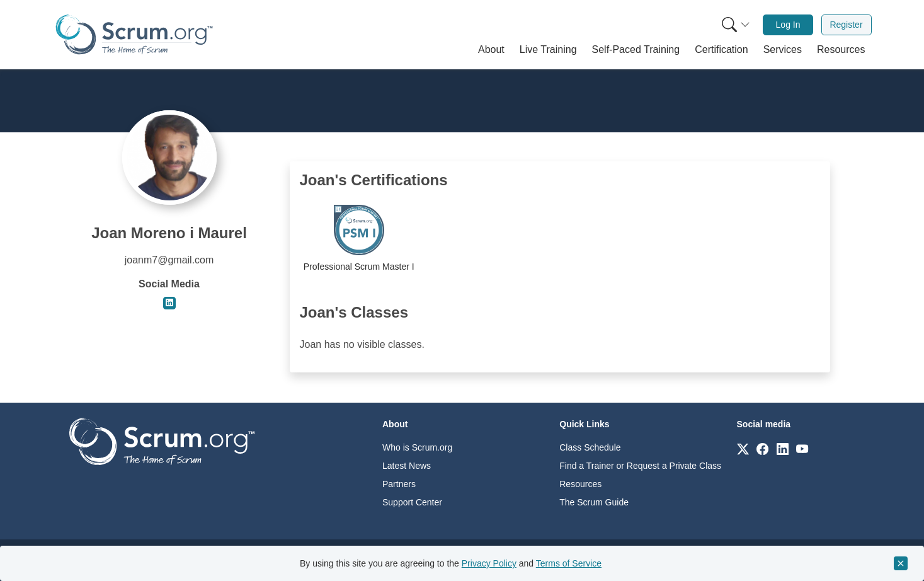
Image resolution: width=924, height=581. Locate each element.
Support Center (412, 502)
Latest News (407, 466)
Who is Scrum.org (417, 447)
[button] (491, 50)
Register (846, 25)
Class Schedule (590, 447)
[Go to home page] (162, 441)
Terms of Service (569, 563)
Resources (580, 484)
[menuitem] (734, 25)
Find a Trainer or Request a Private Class (640, 466)
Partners (399, 484)
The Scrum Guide (594, 502)
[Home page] (134, 34)
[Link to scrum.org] (743, 448)
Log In (788, 25)
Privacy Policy (489, 563)
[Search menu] (736, 25)
